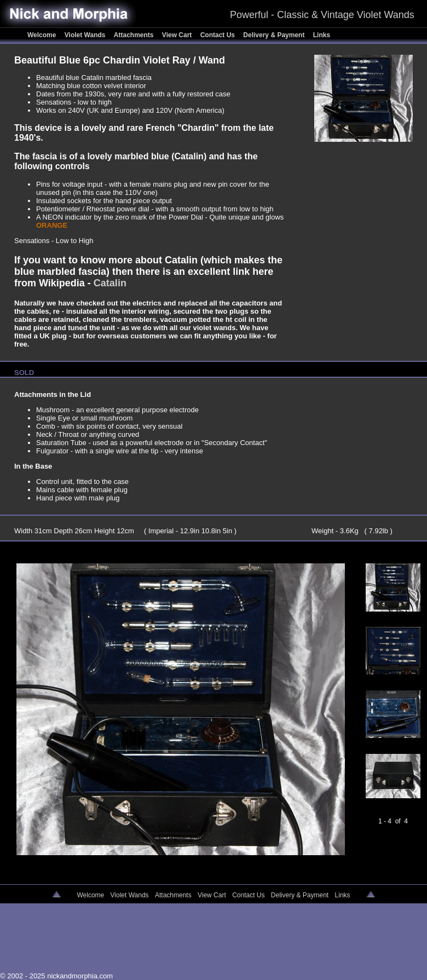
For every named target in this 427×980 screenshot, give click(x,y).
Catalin (110, 283)
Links (322, 35)
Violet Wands (86, 35)
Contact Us (219, 35)
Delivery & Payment (275, 35)
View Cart (178, 35)
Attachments (135, 35)
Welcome (43, 35)
